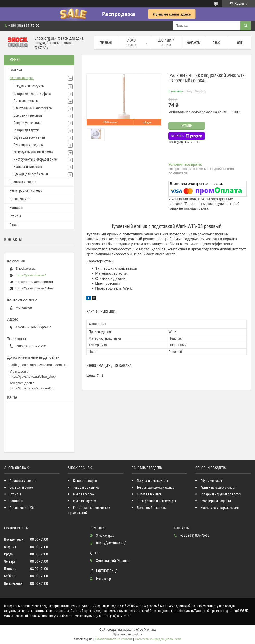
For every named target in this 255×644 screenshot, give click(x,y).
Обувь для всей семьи (29, 138)
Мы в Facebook (84, 494)
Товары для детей (26, 130)
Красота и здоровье (28, 167)
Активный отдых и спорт (218, 488)
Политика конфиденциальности (158, 639)
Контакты (193, 43)
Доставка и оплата (166, 43)
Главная (106, 43)
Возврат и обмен (22, 488)
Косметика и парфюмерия (220, 508)
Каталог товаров (131, 43)
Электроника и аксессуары (33, 108)
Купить (187, 126)
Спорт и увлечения (27, 123)
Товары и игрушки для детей (221, 494)
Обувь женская (211, 481)
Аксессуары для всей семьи (34, 152)
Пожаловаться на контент (114, 639)
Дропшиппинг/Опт (23, 508)
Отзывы (15, 216)
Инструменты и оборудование (35, 160)
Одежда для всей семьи (31, 174)
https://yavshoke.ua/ (31, 275)
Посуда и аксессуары (29, 86)
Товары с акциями (86, 488)
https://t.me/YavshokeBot (34, 282)
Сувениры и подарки (29, 145)
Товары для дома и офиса (32, 94)
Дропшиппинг (20, 199)
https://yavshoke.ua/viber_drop (33, 377)
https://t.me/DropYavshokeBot (32, 388)
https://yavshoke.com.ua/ (49, 365)
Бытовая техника (26, 101)
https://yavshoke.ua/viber (34, 288)
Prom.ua (150, 630)
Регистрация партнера (26, 191)
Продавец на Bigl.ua (127, 634)
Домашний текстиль (28, 116)
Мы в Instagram (85, 501)
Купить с (187, 136)
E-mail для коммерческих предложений (89, 510)
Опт (240, 43)
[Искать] (246, 26)
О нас (217, 43)
